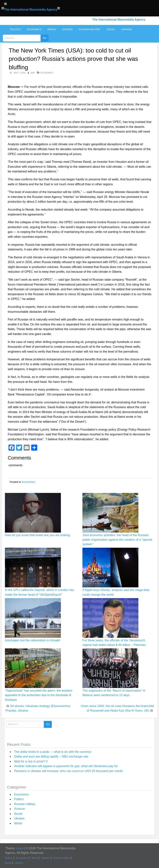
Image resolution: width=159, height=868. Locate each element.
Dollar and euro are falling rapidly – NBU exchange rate (51, 756)
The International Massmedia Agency (31, 10)
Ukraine (127, 29)
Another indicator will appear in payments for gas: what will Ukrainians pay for (66, 766)
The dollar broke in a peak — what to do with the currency (53, 752)
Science (67, 29)
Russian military (90, 29)
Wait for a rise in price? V (31, 761)
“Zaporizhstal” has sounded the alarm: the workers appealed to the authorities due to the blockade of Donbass (39, 695)
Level (20, 848)
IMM (33, 73)
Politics (15, 29)
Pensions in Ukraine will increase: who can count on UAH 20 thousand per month (68, 771)
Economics (34, 29)
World (52, 29)
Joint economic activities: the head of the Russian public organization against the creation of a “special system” (117, 540)
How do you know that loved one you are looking (37, 535)
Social (111, 29)
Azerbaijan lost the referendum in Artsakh (33, 640)
